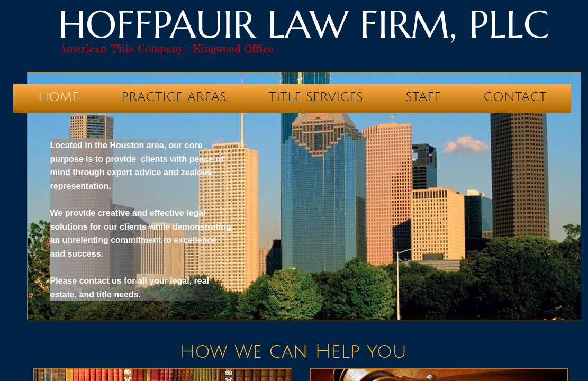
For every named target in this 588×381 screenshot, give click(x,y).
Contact (515, 97)
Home (58, 97)
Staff (423, 97)
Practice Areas (174, 97)
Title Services (316, 97)
